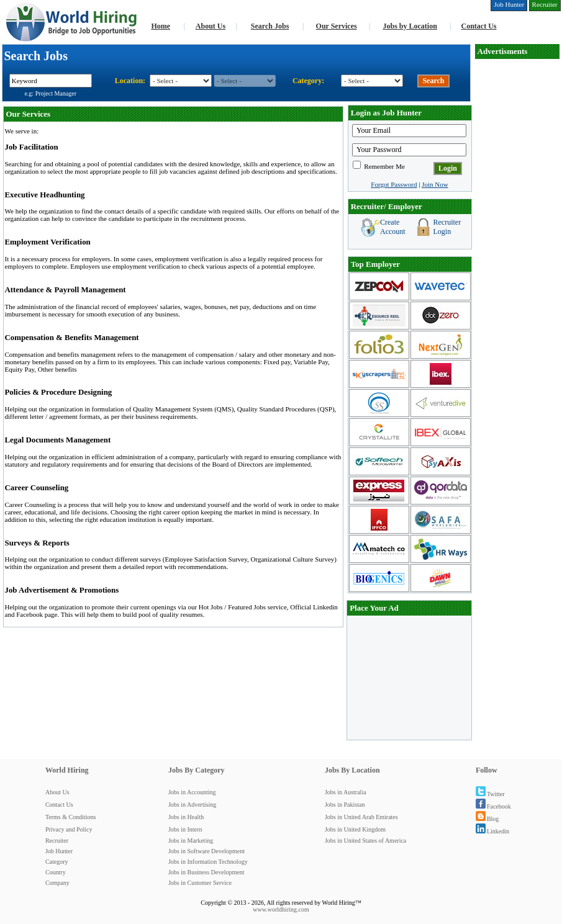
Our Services (337, 26)
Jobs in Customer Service (200, 883)
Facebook (493, 806)
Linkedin (492, 831)
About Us (211, 26)
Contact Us (479, 26)
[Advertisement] (409, 678)
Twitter (490, 794)
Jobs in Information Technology (208, 862)
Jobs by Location (410, 26)
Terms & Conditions (71, 817)
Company (57, 883)
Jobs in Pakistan (345, 805)
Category (57, 862)
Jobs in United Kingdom (355, 829)
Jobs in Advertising (192, 805)
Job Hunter (59, 851)
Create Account (393, 227)
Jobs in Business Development (206, 872)
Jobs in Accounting (192, 792)
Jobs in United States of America (365, 841)
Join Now (435, 184)
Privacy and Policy (69, 829)
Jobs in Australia (346, 792)
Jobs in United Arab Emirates (361, 817)
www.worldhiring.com (281, 909)
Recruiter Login (447, 227)
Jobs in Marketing (191, 841)
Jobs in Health (186, 817)
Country (56, 872)
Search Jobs (270, 26)
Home (161, 26)
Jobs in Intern (185, 829)
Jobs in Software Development (206, 851)
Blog (487, 819)
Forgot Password (394, 184)
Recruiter (57, 841)
